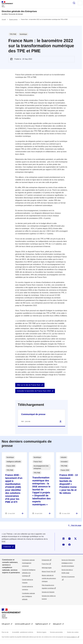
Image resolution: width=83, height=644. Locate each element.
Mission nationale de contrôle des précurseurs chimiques (49, 578)
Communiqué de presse (33, 414)
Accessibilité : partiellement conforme (23, 632)
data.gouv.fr (57, 624)
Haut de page (76, 525)
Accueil (4, 19)
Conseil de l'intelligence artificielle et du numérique (29, 573)
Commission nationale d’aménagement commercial (28, 563)
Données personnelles (56, 632)
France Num (45, 564)
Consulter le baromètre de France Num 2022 (34, 391)
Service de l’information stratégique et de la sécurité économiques (68, 563)
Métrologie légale (47, 568)
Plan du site (5, 632)
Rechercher (74, 3)
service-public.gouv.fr (23, 624)
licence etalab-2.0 (72, 637)
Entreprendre (46, 560)
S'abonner (7, 547)
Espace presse (13, 19)
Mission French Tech (48, 572)
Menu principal (80, 3)
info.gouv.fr (6, 624)
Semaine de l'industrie (48, 592)
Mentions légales (42, 632)
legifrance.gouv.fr (42, 624)
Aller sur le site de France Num (29, 385)
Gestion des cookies (73, 632)
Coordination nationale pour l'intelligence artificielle (28, 596)
